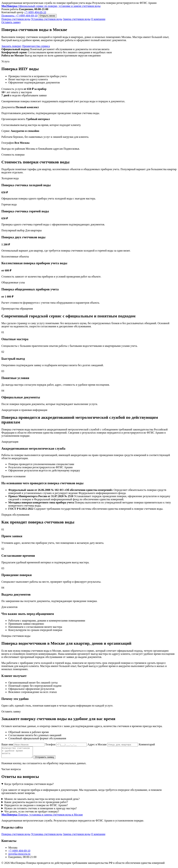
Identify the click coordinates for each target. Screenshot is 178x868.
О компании (98, 19)
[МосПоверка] (51, 6)
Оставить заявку (11, 22)
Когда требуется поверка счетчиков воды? (29, 786)
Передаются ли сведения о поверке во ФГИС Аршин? (36, 807)
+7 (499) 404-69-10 (35, 12)
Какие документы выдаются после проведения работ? (36, 804)
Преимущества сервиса (36, 46)
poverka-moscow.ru (19, 856)
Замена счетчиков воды (77, 19)
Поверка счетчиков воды (16, 19)
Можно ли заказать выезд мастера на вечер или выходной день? (42, 801)
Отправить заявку (48, 759)
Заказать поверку (11, 46)
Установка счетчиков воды (47, 19)
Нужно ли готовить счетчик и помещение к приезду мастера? (41, 810)
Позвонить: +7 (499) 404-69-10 (19, 16)
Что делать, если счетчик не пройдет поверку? (32, 814)
